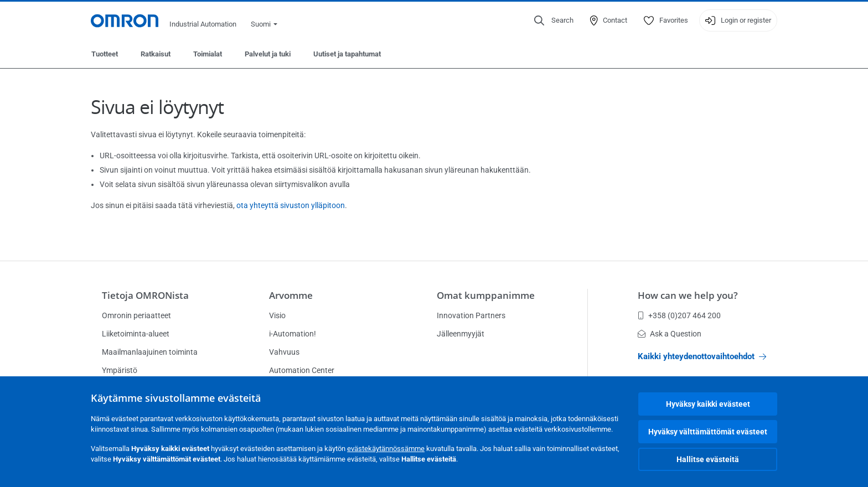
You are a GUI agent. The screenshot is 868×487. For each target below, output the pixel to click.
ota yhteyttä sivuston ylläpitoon (291, 205)
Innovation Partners (471, 315)
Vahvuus (284, 352)
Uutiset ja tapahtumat (347, 54)
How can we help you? (688, 295)
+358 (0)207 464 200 (679, 315)
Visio (277, 315)
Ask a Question (670, 334)
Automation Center (302, 370)
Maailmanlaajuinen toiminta (150, 352)
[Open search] (554, 20)
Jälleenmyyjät (461, 334)
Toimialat (208, 54)
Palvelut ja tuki (268, 54)
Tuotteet (105, 54)
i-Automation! (293, 334)
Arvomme (291, 295)
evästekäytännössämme (386, 449)
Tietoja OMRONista (145, 295)
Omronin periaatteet (136, 315)
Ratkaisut (156, 54)
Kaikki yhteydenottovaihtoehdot (702, 356)
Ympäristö (120, 370)
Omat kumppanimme (486, 295)
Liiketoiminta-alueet (136, 334)
